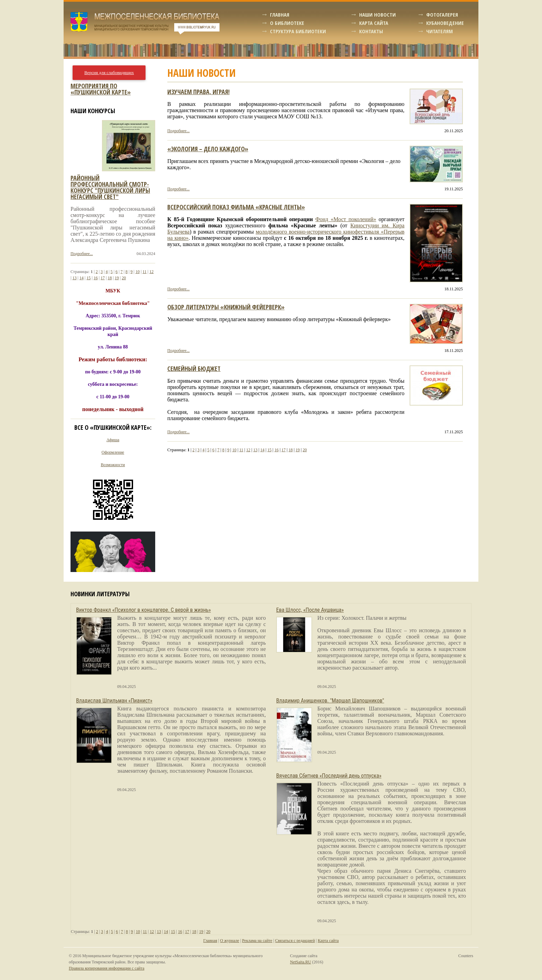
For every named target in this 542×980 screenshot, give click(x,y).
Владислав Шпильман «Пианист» (114, 701)
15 (269, 450)
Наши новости (377, 15)
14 (262, 450)
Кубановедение (445, 23)
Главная (280, 15)
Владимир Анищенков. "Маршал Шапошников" (330, 701)
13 (255, 450)
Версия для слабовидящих (109, 73)
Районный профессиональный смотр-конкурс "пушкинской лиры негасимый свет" (110, 187)
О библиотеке (287, 23)
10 (234, 450)
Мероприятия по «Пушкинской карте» (101, 89)
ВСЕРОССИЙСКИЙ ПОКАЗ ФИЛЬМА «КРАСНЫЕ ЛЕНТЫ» (236, 207)
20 (305, 450)
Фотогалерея (442, 15)
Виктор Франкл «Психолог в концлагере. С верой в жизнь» (143, 610)
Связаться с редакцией (295, 941)
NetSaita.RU (301, 962)
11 (241, 450)
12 (248, 450)
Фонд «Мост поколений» (346, 219)
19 (298, 450)
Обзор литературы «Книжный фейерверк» (226, 307)
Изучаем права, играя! (198, 92)
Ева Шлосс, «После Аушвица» (310, 610)
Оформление (113, 452)
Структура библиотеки (298, 31)
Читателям (440, 31)
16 (277, 450)
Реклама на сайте (257, 941)
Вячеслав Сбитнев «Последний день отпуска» (329, 776)
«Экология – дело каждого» (208, 149)
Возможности (113, 465)
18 (291, 450)
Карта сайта (374, 23)
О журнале (230, 941)
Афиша (113, 440)
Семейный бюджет (194, 369)
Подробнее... (179, 131)
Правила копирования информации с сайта (106, 968)
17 (283, 450)
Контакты (371, 31)
